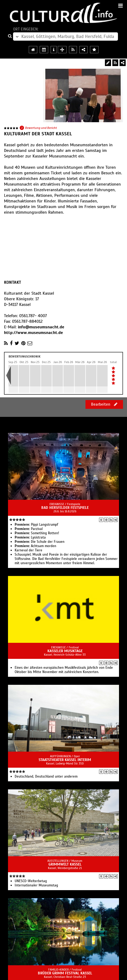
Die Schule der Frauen (40, 542)
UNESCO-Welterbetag (31, 881)
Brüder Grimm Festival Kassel (65, 973)
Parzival (29, 529)
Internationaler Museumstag (36, 885)
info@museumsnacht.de (41, 327)
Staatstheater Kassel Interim (65, 760)
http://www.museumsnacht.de (33, 333)
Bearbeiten (104, 404)
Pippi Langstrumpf (36, 525)
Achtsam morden (35, 546)
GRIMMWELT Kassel (65, 864)
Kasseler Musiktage (65, 651)
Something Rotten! (37, 533)
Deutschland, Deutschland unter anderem (46, 777)
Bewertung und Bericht (41, 128)
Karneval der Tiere (28, 550)
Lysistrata (30, 537)
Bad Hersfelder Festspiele (65, 508)
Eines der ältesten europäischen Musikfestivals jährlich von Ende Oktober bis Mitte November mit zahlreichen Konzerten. (64, 670)
